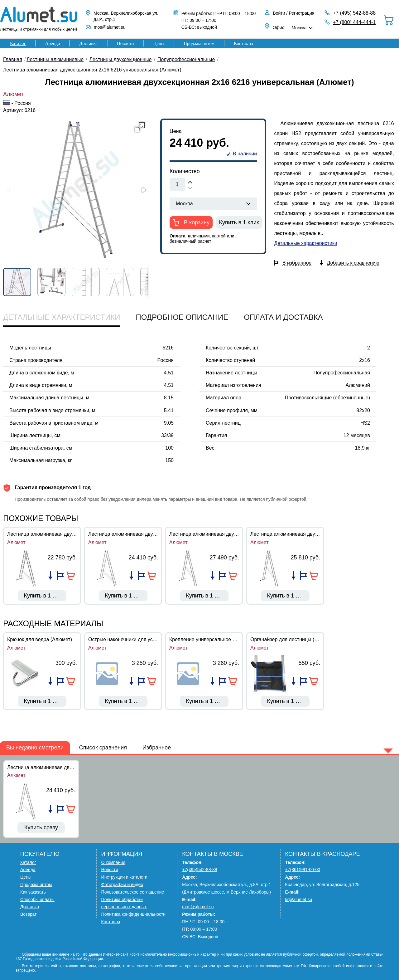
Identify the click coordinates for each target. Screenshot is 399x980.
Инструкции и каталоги (124, 877)
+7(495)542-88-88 (199, 870)
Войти (279, 13)
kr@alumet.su (299, 900)
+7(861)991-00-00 (303, 870)
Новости (125, 43)
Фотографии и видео (122, 885)
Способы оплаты (37, 900)
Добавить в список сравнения (50, 576)
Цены (159, 43)
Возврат (29, 914)
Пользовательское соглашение (133, 892)
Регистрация (302, 13)
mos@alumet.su (110, 27)
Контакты (243, 43)
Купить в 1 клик (239, 222)
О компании (113, 862)
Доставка (88, 43)
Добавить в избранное (60, 576)
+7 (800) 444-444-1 (354, 22)
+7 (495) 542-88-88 (354, 13)
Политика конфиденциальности (134, 914)
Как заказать (33, 892)
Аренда (53, 43)
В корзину (196, 222)
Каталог (18, 43)
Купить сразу (41, 827)
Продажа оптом (199, 43)
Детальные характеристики (305, 243)
